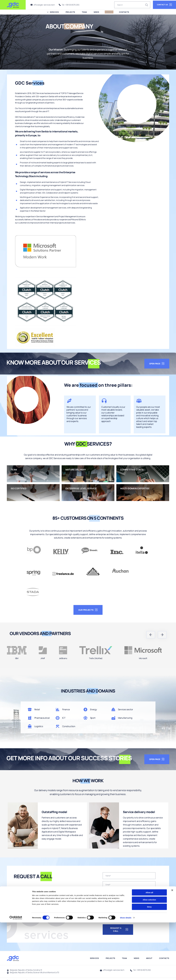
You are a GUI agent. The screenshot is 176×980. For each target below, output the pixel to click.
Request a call (119, 930)
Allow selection (149, 957)
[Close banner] (172, 948)
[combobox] (106, 894)
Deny (149, 964)
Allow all (149, 950)
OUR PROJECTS (88, 610)
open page (157, 364)
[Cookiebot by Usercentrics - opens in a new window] (16, 975)
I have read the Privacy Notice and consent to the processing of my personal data (125, 915)
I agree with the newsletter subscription (121, 921)
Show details (128, 975)
